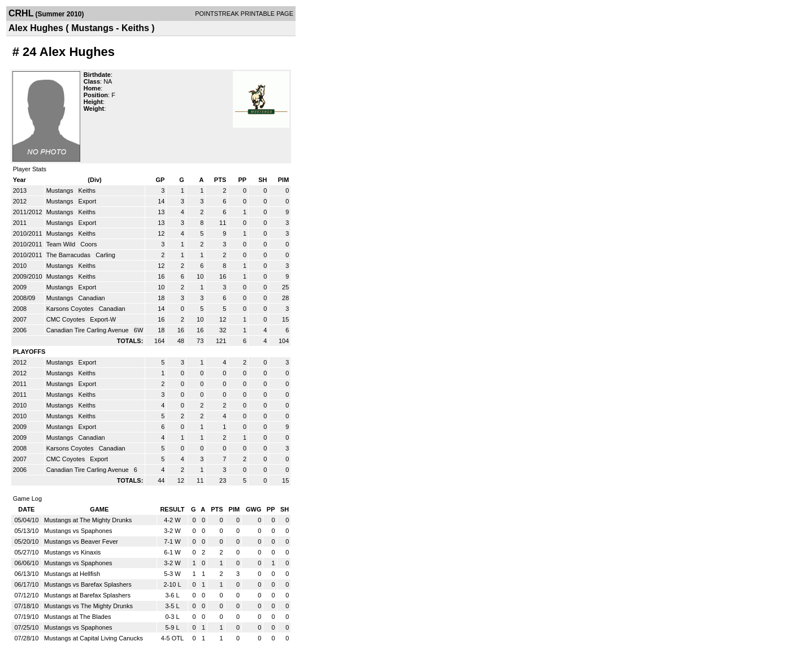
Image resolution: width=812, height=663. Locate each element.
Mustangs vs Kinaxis (72, 552)
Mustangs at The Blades (77, 617)
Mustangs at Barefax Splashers (87, 595)
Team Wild (62, 244)
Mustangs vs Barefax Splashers (88, 584)
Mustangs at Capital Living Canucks (94, 638)
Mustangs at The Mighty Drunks (88, 520)
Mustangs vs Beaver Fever (81, 541)
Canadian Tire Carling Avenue (88, 330)
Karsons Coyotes (71, 309)
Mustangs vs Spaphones (78, 531)
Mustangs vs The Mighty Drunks (88, 606)
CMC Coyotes (67, 319)
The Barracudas (69, 255)
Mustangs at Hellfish (72, 574)
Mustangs (61, 190)
